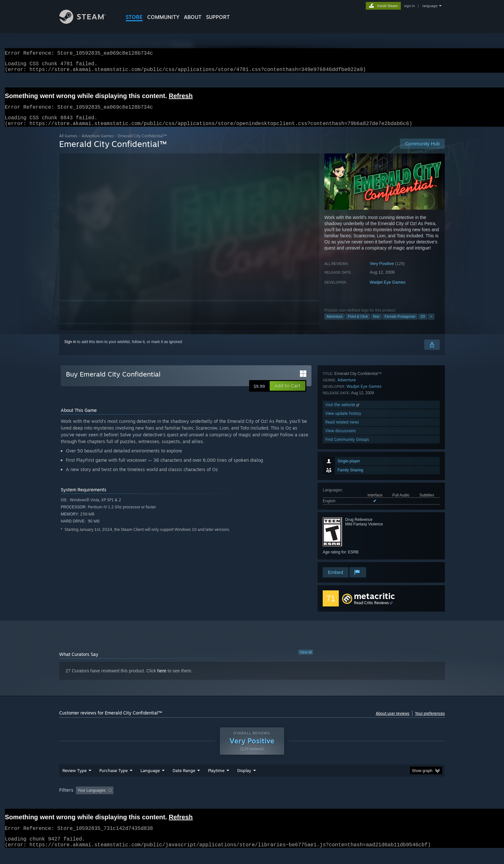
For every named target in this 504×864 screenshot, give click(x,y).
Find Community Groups (347, 557)
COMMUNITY (163, 17)
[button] (288, 394)
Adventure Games (98, 144)
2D (423, 324)
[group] (252, 803)
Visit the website (343, 523)
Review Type (74, 783)
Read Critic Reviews (371, 610)
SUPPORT (218, 17)
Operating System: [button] (306, 803)
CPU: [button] (339, 803)
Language (150, 783)
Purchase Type (113, 783)
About (193, 17)
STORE (134, 17)
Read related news (342, 540)
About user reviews (393, 721)
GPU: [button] (361, 803)
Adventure (335, 324)
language (430, 6)
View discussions (341, 549)
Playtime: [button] (206, 803)
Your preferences (430, 721)
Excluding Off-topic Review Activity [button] (157, 803)
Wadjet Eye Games (388, 290)
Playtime (216, 783)
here (162, 678)
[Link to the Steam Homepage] (87, 22)
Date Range (184, 783)
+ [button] (431, 324)
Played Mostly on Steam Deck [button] (252, 803)
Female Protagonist (400, 324)
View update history (343, 531)
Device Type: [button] (389, 803)
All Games (68, 144)
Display (244, 783)
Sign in (70, 350)
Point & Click (358, 324)
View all (306, 660)
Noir (376, 324)
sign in (409, 6)
